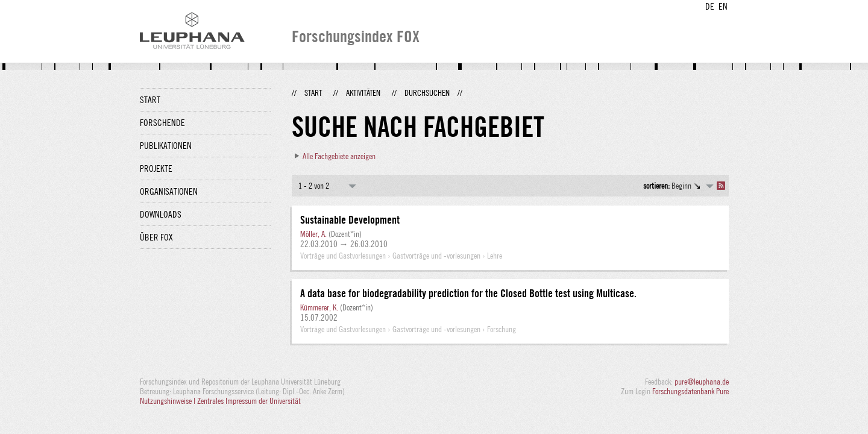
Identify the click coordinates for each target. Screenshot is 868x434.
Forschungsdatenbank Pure (690, 391)
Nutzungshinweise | (168, 401)
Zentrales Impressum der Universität (249, 401)
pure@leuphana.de (702, 382)
